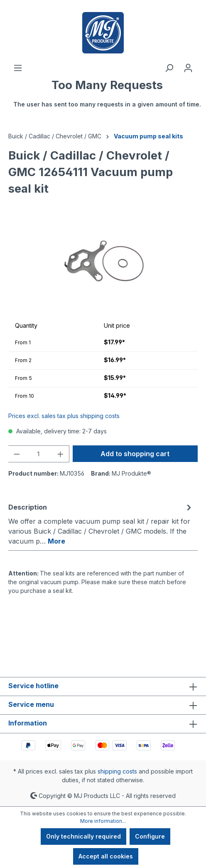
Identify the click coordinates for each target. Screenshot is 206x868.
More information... (103, 821)
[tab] (101, 524)
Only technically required (83, 836)
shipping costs (117, 771)
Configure (150, 836)
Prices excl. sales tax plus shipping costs (64, 416)
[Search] (169, 68)
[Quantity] (39, 454)
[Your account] (188, 68)
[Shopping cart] (107, 97)
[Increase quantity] (61, 454)
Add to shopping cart (135, 454)
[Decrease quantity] (17, 454)
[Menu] (18, 68)
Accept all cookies (106, 856)
